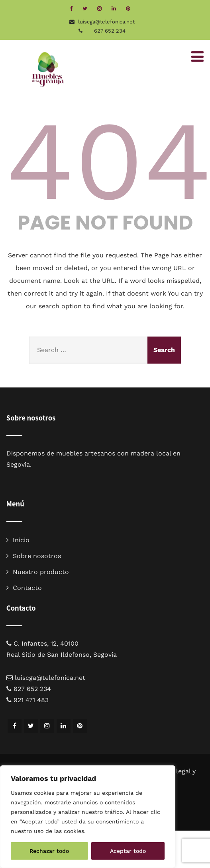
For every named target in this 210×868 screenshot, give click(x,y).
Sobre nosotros (37, 556)
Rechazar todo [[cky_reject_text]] (49, 851)
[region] (88, 817)
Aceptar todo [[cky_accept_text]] (128, 851)
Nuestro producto (41, 572)
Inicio (21, 540)
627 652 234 (110, 31)
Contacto (27, 588)
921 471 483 (31, 700)
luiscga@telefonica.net (50, 678)
